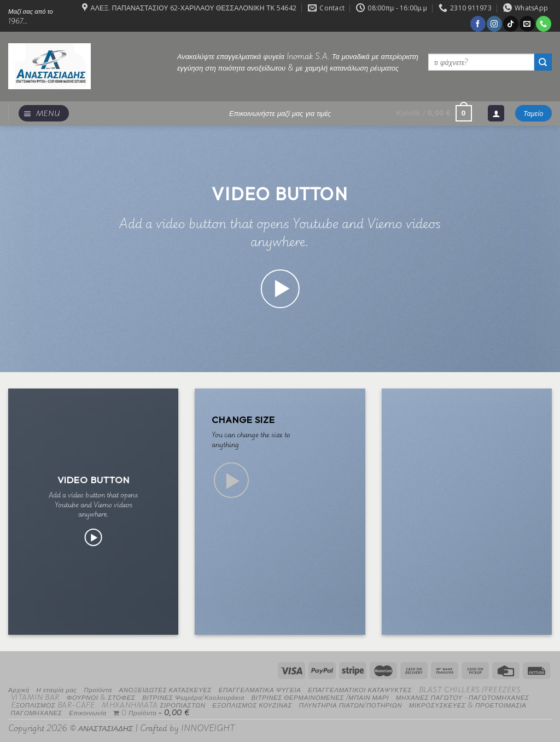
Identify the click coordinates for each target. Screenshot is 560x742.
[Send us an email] (527, 24)
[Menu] (44, 114)
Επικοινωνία (87, 712)
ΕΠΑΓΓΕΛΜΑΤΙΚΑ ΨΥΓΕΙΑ (260, 689)
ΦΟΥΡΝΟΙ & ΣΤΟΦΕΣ (101, 697)
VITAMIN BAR (35, 697)
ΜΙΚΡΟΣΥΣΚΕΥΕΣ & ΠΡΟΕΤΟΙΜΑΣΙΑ (468, 705)
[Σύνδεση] (496, 114)
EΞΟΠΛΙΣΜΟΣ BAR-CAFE (53, 705)
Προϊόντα (98, 689)
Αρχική (19, 689)
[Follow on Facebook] (478, 24)
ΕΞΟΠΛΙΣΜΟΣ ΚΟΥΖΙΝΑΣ (252, 705)
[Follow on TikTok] (511, 24)
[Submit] (543, 62)
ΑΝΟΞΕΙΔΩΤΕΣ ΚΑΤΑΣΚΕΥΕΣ (166, 689)
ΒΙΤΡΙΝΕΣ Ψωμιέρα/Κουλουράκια (193, 697)
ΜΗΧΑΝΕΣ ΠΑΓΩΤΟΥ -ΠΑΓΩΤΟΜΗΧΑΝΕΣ (463, 697)
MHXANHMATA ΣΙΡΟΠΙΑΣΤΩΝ (153, 705)
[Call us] (543, 24)
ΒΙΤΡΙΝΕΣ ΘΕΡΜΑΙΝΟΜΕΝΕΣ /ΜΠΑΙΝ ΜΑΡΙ (320, 697)
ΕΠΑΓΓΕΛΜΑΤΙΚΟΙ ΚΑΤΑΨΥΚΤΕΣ (360, 689)
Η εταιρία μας (56, 689)
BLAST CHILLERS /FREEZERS (470, 689)
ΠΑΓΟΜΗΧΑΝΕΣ (37, 712)
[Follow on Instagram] (494, 24)
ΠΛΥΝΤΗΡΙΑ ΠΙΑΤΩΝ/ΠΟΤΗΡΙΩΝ (351, 705)
